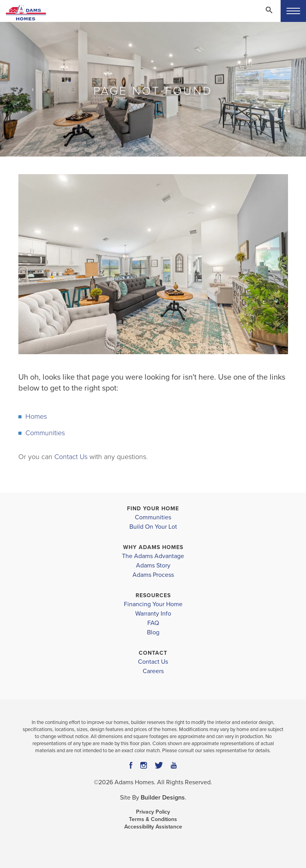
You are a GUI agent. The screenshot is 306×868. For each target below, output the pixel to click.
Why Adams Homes (153, 547)
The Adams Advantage (153, 556)
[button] (269, 15)
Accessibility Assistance (153, 827)
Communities (45, 433)
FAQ (153, 623)
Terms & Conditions (153, 819)
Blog (153, 632)
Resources (153, 595)
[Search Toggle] (269, 10)
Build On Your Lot (153, 527)
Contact (153, 653)
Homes (36, 416)
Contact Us (71, 457)
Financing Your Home (153, 604)
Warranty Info (153, 614)
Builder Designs (163, 798)
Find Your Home (153, 509)
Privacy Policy (153, 812)
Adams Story (153, 565)
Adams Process (153, 575)
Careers (153, 671)
